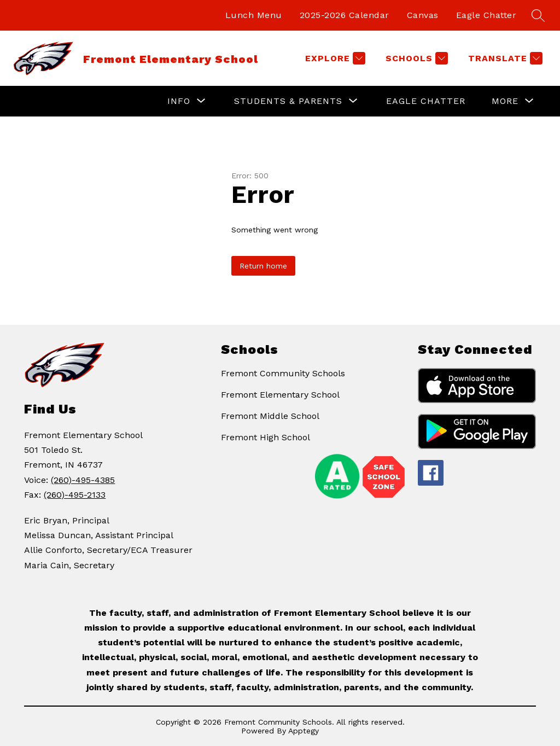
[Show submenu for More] (505, 101)
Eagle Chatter (486, 15)
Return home (263, 266)
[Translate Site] (504, 58)
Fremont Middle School (270, 416)
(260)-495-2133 (75, 495)
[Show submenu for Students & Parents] (288, 101)
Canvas (423, 15)
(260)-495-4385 (83, 480)
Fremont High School (266, 437)
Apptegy (304, 731)
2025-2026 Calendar (345, 15)
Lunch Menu (254, 15)
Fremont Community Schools (283, 373)
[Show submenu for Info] (179, 101)
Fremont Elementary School (280, 395)
